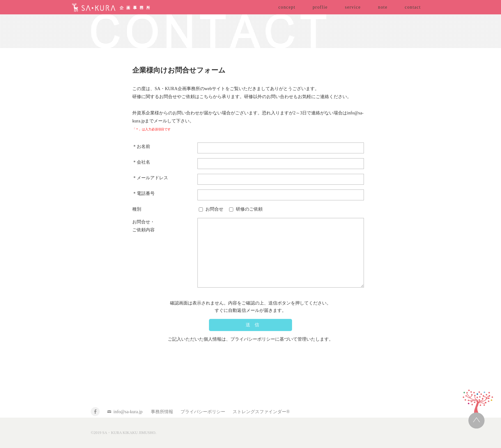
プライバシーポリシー (203, 412)
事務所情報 (162, 412)
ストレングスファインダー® (261, 412)
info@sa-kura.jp (128, 412)
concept (287, 7)
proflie (320, 7)
